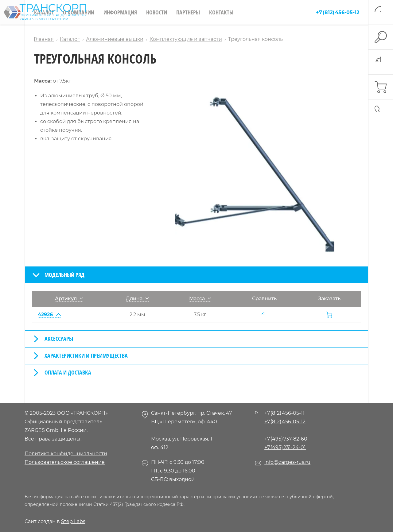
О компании (79, 12)
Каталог (44, 12)
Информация (120, 12)
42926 (49, 315)
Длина (137, 299)
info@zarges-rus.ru (287, 462)
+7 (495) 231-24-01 (285, 447)
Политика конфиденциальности (66, 454)
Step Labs (73, 521)
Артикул (69, 299)
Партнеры (188, 12)
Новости (157, 12)
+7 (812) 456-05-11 (284, 413)
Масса (200, 299)
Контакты (221, 12)
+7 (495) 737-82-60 (286, 439)
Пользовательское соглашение (65, 462)
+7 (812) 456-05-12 (338, 12)
